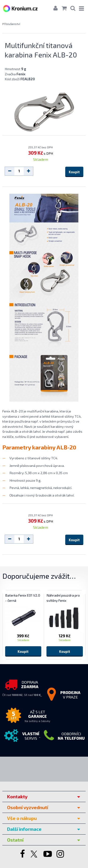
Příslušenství (11, 24)
